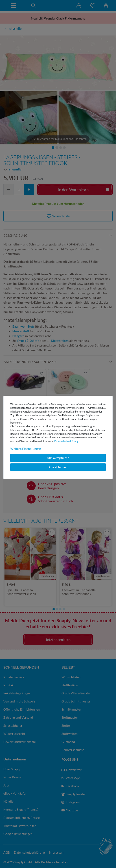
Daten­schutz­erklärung (66, 441)
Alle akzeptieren (58, 458)
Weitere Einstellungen (26, 449)
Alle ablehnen (58, 467)
